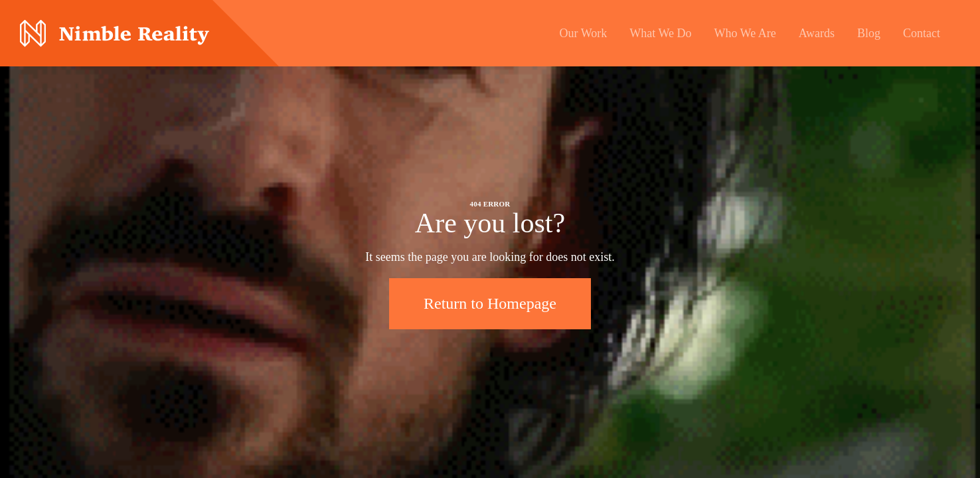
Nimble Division (115, 34)
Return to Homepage (490, 303)
